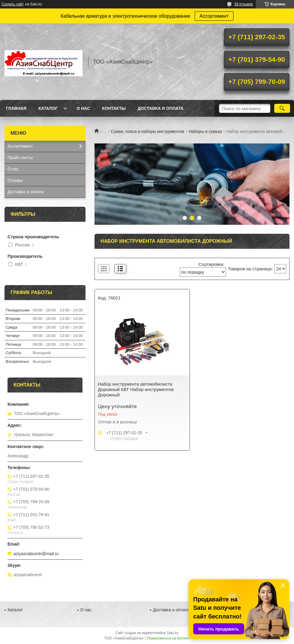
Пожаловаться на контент (168, 638)
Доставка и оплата (161, 108)
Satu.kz (172, 633)
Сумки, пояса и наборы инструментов (148, 131)
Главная (16, 108)
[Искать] (282, 108)
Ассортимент (214, 16)
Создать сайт (13, 4)
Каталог (48, 108)
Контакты (114, 108)
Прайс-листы (20, 158)
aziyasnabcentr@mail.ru (36, 554)
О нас (83, 108)
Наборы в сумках (205, 131)
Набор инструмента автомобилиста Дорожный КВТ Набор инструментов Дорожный (136, 389)
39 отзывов (244, 4)
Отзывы (15, 180)
